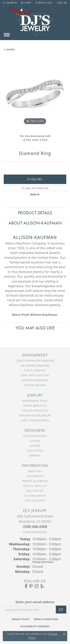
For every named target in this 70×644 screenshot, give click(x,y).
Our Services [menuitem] (35, 476)
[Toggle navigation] (7, 35)
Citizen (35, 441)
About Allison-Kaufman (35, 223)
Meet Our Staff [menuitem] (35, 501)
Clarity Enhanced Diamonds (35, 361)
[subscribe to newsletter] (61, 610)
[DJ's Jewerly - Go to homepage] (35, 23)
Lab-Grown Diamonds (35, 365)
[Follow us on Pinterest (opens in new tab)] (31, 586)
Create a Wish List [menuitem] (35, 486)
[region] (35, 94)
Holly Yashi (35, 451)
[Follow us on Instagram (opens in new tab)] (36, 586)
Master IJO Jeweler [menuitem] (35, 481)
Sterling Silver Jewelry (35, 415)
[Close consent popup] (64, 634)
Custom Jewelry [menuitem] (35, 496)
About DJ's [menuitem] (35, 471)
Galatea (35, 446)
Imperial (35, 456)
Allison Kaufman (35, 436)
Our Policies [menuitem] (35, 491)
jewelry (10, 49)
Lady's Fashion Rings (35, 420)
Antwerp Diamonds (35, 380)
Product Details (35, 213)
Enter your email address (35, 602)
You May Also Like (35, 328)
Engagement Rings (35, 401)
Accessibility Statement (35, 626)
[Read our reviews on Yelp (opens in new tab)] (42, 586)
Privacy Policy (21, 619)
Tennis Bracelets (35, 406)
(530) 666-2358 (35, 140)
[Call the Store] (35, 526)
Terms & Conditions (46, 619)
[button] (10, 3)
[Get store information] (35, 532)
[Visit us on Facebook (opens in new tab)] (26, 586)
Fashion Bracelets (35, 411)
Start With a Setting (35, 375)
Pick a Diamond (35, 370)
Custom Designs (35, 385)
